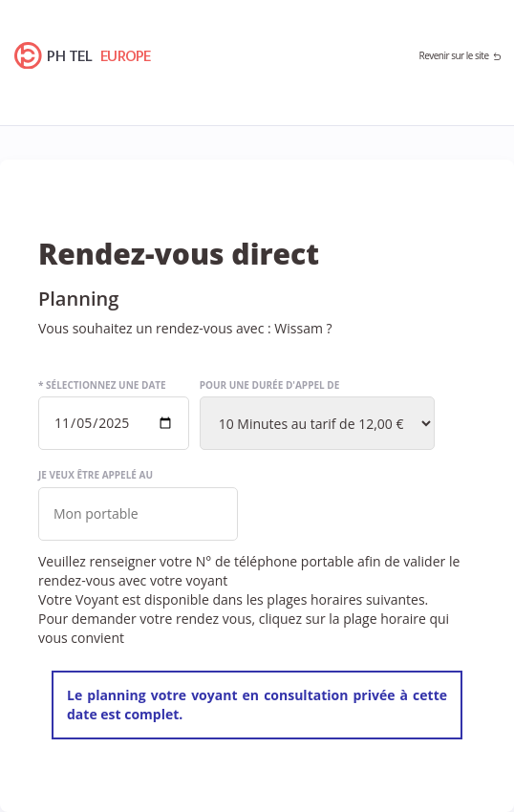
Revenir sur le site (453, 55)
